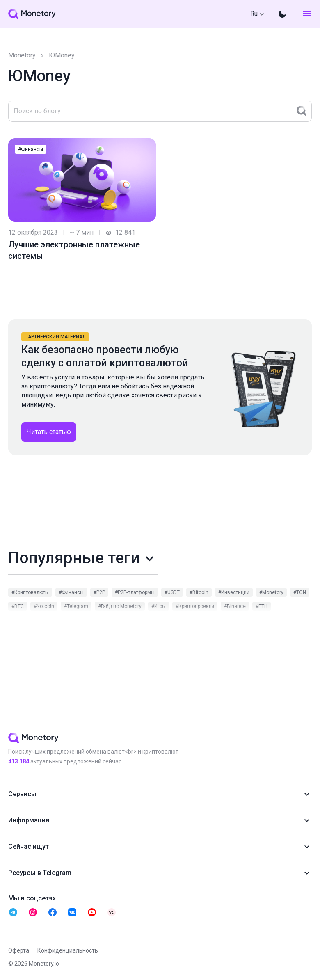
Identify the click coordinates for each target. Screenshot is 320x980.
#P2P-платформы (135, 592)
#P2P (99, 592)
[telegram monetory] (13, 912)
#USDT (172, 592)
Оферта (19, 950)
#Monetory (271, 592)
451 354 (19, 761)
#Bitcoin (199, 592)
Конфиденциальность (68, 950)
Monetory (22, 55)
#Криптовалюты (30, 592)
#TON (300, 592)
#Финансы (31, 149)
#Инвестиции (234, 592)
